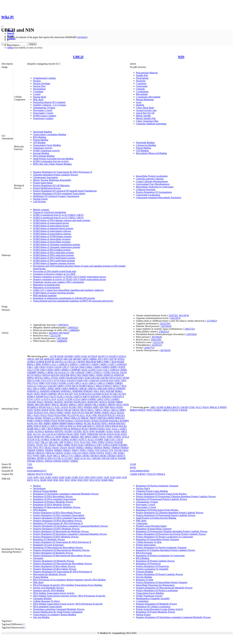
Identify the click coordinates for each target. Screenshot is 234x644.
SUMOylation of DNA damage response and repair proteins (62, 220)
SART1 (123, 429)
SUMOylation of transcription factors (51, 223)
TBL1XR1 (53, 442)
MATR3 (111, 402)
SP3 (42, 437)
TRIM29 (124, 448)
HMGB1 (83, 389)
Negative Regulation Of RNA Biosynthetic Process (57, 521)
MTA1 (120, 405)
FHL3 (30, 383)
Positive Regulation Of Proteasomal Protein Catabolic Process (166, 515)
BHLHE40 (91, 362)
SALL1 (115, 429)
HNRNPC (121, 389)
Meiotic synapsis (41, 210)
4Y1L (37, 480)
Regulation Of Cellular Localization (153, 606)
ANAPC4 (113, 356)
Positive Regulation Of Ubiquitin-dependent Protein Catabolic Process (170, 513)
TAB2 (107, 439)
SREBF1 (66, 437)
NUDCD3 (38, 413)
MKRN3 (88, 405)
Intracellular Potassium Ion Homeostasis (155, 585)
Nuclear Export (40, 199)
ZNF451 (40, 461)
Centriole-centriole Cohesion (150, 179)
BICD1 (176, 407)
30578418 (64, 333)
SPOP (58, 437)
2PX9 (93, 477)
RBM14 (71, 423)
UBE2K (31, 453)
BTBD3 (46, 364)
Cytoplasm (38, 91)
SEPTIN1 (59, 431)
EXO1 (63, 380)
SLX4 (54, 434)
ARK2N (59, 359)
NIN (181, 57)
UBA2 (125, 450)
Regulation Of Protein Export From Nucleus (157, 510)
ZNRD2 (74, 461)
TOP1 (99, 445)
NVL (46, 413)
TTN (111, 450)
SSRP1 (95, 437)
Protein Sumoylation (43, 183)
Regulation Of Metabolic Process (49, 539)
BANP (48, 362)
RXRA (102, 429)
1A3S (30, 477)
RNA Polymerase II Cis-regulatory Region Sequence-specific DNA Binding (69, 580)
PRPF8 (111, 418)
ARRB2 (93, 359)
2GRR (75, 477)
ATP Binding (39, 142)
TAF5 (37, 442)
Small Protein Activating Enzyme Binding (53, 159)
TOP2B (114, 445)
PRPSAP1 (120, 418)
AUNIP (160, 407)
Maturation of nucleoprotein (46, 285)
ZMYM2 (97, 458)
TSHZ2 (91, 450)
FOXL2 (54, 383)
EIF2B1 (105, 378)
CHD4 (50, 370)
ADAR (60, 356)
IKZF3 (37, 394)
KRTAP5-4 (107, 397)
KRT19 (86, 397)
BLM (114, 362)
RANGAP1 (33, 423)
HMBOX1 (74, 389)
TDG (88, 442)
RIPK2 (30, 426)
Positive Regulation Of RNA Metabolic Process (56, 537)
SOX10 (110, 434)
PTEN (54, 421)
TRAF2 (48, 448)
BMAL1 (31, 364)
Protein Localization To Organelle (152, 569)
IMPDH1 (53, 394)
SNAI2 (69, 434)
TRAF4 (64, 448)
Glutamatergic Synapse (44, 108)
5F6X (80, 480)
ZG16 (83, 458)
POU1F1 (112, 415)
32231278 (55, 336)
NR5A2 (115, 410)
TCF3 (76, 442)
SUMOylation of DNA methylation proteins (54, 258)
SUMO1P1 (55, 439)
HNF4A (112, 389)
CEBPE (113, 367)
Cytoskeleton (142, 91)
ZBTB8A (31, 458)
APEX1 (31, 359)
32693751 (149, 348)
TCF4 (82, 442)
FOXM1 (63, 383)
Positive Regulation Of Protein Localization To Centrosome (165, 537)
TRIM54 (49, 450)
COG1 (106, 370)
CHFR (57, 370)
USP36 (92, 453)
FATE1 (117, 380)
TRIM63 (58, 450)
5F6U (61, 480)
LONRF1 (115, 399)
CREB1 (123, 370)
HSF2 (102, 391)
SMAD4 (61, 434)
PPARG (39, 418)
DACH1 (115, 372)
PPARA (31, 418)
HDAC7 (117, 386)
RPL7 (44, 429)
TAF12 (30, 442)
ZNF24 (114, 458)
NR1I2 (83, 410)
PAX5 (75, 413)
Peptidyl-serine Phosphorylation (151, 526)
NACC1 (50, 407)
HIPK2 (51, 389)
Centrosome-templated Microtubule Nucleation (159, 197)
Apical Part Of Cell (145, 113)
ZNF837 (66, 461)
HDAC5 (108, 386)
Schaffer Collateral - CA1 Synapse (50, 105)
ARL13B (68, 359)
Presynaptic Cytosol (43, 110)
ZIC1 (89, 458)
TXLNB (118, 450)
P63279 (39, 474)
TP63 (35, 448)
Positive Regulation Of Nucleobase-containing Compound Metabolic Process (70, 534)
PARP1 (68, 413)
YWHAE (183, 410)
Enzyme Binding (41, 153)
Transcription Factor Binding (47, 145)
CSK (72, 372)
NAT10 (65, 407)
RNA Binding (40, 137)
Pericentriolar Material (147, 73)
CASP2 (111, 364)
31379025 (211, 321)
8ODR (105, 480)
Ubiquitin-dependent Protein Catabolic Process (55, 175)
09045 (30, 468)
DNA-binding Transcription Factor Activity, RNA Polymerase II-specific (68, 604)
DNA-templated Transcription (47, 606)
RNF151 (91, 426)
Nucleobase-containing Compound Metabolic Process (59, 609)
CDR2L (89, 367)
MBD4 (119, 402)
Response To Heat (145, 580)
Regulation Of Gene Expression (48, 545)
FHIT (124, 380)
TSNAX (104, 450)
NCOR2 (73, 407)
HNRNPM (77, 391)
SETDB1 (78, 431)
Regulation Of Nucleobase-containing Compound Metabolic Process (66, 494)
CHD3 (43, 370)
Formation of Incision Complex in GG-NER (54, 274)
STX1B (31, 439)
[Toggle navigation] (2, 26)
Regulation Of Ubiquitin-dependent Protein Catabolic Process (166, 550)
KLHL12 (61, 397)
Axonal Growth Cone (146, 110)
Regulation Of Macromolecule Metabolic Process (57, 507)
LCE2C (61, 399)
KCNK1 (114, 394)
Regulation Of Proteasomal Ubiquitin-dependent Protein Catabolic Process (172, 531)
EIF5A (113, 378)
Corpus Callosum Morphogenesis (152, 181)
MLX (96, 405)
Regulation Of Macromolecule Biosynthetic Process (58, 547)
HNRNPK (55, 391)
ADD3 (77, 356)
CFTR (36, 370)
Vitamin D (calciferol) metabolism (49, 212)
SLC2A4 (46, 434)
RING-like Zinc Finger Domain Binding (52, 164)
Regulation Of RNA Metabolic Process (52, 505)
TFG (46, 445)
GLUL (85, 383)
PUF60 (61, 421)
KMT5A (78, 397)
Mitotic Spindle (143, 116)
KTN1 (30, 399)
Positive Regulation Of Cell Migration (51, 185)
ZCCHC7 (69, 458)
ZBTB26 (112, 456)
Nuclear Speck (143, 488)
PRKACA (214, 407)
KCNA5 (105, 394)
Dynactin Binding (144, 572)
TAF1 (113, 439)
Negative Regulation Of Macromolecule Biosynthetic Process (62, 564)
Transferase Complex (43, 118)
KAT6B (97, 394)
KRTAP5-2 (96, 397)
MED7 (48, 405)
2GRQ (68, 477)
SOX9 (30, 437)
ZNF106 (105, 458)
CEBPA (97, 367)
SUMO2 (65, 439)
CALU (53, 364)
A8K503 (31, 474)
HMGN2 (92, 389)
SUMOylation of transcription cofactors (52, 231)
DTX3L (55, 378)
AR (41, 359)
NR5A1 (107, 410)
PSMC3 (31, 421)
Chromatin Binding (42, 598)
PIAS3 (51, 415)
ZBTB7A (121, 456)
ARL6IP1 (77, 359)
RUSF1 (85, 429)
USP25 (85, 453)
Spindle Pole (142, 75)
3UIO (118, 477)
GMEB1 (110, 383)
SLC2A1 (37, 434)
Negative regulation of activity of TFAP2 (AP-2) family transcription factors (70, 277)
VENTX (100, 453)
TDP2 (94, 442)
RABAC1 (70, 421)
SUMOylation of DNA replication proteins (53, 253)
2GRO (55, 477)
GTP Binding (142, 151)
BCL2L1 (73, 362)
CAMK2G (73, 364)
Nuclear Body (40, 97)
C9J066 (134, 474)
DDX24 (46, 375)
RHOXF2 (121, 423)
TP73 (41, 448)
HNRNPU (88, 391)
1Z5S (42, 477)
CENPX (121, 367)
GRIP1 (61, 386)
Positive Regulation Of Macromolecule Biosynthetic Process (62, 556)
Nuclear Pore (39, 86)
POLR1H (102, 415)
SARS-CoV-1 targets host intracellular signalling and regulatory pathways (68, 290)
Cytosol (37, 94)
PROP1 (93, 418)
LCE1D (45, 399)
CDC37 (66, 367)
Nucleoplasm (39, 89)
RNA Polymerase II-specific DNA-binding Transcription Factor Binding (68, 585)
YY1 (71, 456)
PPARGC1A (49, 418)
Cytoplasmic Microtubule (148, 97)
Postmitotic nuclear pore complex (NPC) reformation (58, 282)
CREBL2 (41, 372)
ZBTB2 (103, 456)
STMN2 (117, 437)
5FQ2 (92, 480)
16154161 (82, 37)
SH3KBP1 (101, 431)
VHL (115, 453)
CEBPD (105, 367)
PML (95, 415)
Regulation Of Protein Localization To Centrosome (160, 556)
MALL (40, 402)
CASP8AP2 (121, 364)
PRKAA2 (76, 418)
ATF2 (100, 359)
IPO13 (61, 394)
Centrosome (142, 86)
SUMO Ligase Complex (45, 116)
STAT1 (103, 437)
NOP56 (37, 410)
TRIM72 (67, 450)
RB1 (41, 423)
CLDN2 (92, 370)
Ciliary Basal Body (145, 108)
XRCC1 (57, 456)
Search (11, 33)
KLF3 (47, 397)
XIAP (49, 456)
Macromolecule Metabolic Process (50, 574)
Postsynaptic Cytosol (43, 113)
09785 (133, 468)
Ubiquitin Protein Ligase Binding (152, 491)
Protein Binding (41, 140)
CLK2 (99, 370)
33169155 (156, 345)
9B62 (111, 480)
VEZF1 (108, 453)
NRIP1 (122, 410)
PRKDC (85, 418)
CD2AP (58, 367)
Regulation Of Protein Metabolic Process (156, 612)
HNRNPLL (66, 391)
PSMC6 (39, 421)
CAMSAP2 (84, 364)
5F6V (67, 480)
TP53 (30, 448)
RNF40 (115, 426)
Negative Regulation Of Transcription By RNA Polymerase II (62, 172)
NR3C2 (99, 410)
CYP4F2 (107, 372)
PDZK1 (106, 413)
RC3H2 (88, 423)
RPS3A (67, 429)
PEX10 (121, 413)
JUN (76, 394)
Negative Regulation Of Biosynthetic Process (55, 569)
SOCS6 (102, 434)
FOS (48, 383)
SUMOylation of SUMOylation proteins (52, 236)
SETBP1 (68, 431)
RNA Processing (144, 553)
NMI (107, 407)
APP (37, 359)
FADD (80, 380)
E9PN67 (142, 474)
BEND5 (81, 362)
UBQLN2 (50, 453)
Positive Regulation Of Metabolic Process (53, 553)
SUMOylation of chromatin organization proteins (57, 244)
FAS (111, 380)
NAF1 (58, 407)
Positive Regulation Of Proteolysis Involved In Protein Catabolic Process (171, 534)
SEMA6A (49, 431)
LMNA (84, 399)
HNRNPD (45, 391)
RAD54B (104, 421)
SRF (82, 437)
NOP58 (45, 410)
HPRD (10, 48)
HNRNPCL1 (33, 391)
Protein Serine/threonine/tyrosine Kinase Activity (160, 609)
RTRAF (142, 410)
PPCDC (59, 418)
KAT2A (89, 394)
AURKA (31, 362)
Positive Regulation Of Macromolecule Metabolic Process (61, 531)
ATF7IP (113, 359)
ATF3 (106, 359)
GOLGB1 (52, 386)
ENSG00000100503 (140, 471)
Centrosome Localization (148, 195)
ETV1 (50, 380)
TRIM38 (31, 450)
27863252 (164, 332)
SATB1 (31, 431)
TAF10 (120, 439)
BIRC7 (108, 362)
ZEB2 (77, 458)
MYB (126, 405)
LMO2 (100, 399)
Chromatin (38, 558)
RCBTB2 (96, 423)
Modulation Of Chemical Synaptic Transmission (56, 196)
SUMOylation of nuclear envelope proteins (54, 293)
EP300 (126, 378)
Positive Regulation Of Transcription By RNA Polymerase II (62, 542)
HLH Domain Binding (44, 156)
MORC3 (103, 405)
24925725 (189, 329)
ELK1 (119, 378)
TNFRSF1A (90, 445)
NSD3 (30, 413)
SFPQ (92, 431)
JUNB (82, 394)
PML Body (38, 100)
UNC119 (76, 453)
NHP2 (96, 407)
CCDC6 (50, 367)
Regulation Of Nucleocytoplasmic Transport (157, 486)
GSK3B (184, 407)
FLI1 (36, 383)
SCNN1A (39, 431)
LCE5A (76, 399)
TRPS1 (83, 450)
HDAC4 (100, 386)
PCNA (81, 413)
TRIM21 (80, 448)
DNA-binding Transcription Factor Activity (54, 593)
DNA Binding (40, 510)
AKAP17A (103, 356)
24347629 (191, 334)
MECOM (39, 405)
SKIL (30, 434)
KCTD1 (122, 394)
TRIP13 (75, 450)
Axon (139, 102)
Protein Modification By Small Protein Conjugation (58, 612)
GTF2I (68, 386)
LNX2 (107, 399)
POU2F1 (121, 415)
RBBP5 (47, 423)
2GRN (48, 477)
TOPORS (123, 445)
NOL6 (113, 407)
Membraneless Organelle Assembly (153, 598)
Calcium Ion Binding (146, 145)
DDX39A (55, 375)
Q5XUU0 (151, 474)
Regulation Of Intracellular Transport (154, 529)
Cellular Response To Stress (46, 601)
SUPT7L (83, 439)
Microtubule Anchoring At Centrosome (155, 187)
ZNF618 (49, 461)
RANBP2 (124, 421)
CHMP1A (65, 370)
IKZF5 (44, 394)
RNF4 (108, 426)
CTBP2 (88, 372)
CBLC (30, 367)
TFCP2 (39, 445)
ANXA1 (122, 356)
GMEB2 (119, 383)
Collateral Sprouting (146, 189)
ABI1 (153, 407)
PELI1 (113, 413)
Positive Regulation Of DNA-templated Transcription (59, 515)
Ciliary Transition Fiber (147, 121)
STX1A (125, 437)
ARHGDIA (49, 359)
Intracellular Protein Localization (152, 176)
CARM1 (103, 364)
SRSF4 (88, 437)
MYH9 (42, 407)
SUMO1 (45, 439)
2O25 (81, 477)
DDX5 (73, 375)
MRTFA (112, 405)
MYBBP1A (33, 407)
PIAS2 (44, 415)
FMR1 (42, 383)
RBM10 (134, 410)
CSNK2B (79, 372)
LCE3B (68, 399)
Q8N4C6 (161, 474)
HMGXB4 (102, 389)
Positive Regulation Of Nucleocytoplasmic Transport (161, 547)
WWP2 (36, 456)
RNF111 (46, 426)
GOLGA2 (42, 386)
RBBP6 (55, 423)
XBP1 (43, 456)
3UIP (124, 477)
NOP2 (30, 410)
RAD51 (87, 421)
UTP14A (174, 410)
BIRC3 (100, 362)
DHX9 (85, 375)
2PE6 (87, 477)
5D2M (43, 480)
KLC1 (199, 407)
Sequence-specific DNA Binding (49, 590)
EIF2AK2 (96, 378)
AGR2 (84, 356)
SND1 (76, 434)
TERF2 (101, 442)
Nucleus (37, 81)
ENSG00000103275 (37, 471)
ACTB (53, 356)
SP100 (37, 437)
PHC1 (30, 415)
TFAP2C (31, 445)
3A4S (106, 477)
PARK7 (60, 413)
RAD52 (95, 421)
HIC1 (30, 389)
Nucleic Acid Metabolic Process (48, 588)
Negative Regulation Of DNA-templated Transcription (59, 193)
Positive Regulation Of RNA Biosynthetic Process (57, 513)
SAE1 (108, 429)
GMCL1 (93, 383)
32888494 (74, 330)
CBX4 (42, 367)
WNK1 (121, 453)
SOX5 (124, 434)
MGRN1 (64, 405)
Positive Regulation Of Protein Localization (157, 590)
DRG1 (47, 378)
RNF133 (72, 426)
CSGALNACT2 (61, 372)
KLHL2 (70, 397)
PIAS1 (37, 415)
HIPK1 (44, 389)
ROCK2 (123, 426)
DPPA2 (31, 378)
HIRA (65, 389)
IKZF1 (30, 394)
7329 (29, 464)
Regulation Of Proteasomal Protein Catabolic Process (162, 499)
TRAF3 (56, 448)
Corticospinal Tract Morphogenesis (153, 184)
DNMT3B (119, 375)
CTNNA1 (97, 372)
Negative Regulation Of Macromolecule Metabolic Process (61, 550)
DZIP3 (62, 378)
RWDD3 (94, 429)
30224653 (53, 333)
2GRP (62, 477)
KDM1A (31, 397)
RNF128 (63, 426)
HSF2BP (110, 391)
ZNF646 (57, 461)
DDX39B (65, 375)
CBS (36, 367)
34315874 (183, 315)
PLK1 (89, 415)
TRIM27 (107, 448)
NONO (120, 407)
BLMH (121, 362)
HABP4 (83, 386)
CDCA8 (74, 367)
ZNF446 (31, 461)
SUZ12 (91, 439)
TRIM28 (116, 448)
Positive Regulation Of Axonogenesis (154, 192)
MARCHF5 (93, 402)
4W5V (30, 480)
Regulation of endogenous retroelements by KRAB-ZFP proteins (64, 298)
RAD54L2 (114, 421)
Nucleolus (141, 81)
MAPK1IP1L (80, 402)
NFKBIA (88, 407)
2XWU (100, 477)
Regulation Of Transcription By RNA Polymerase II (58, 523)
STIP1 (110, 437)
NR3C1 (91, 410)
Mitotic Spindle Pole (146, 118)
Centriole (140, 89)
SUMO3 (74, 439)
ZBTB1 (86, 456)
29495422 (73, 328)
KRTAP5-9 (118, 397)
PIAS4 (58, 415)
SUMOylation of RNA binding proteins (52, 250)
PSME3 (47, 421)
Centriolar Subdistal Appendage (151, 124)
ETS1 (44, 380)
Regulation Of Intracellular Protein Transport (158, 539)
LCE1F (53, 399)
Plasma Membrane (145, 100)
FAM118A (94, 380)
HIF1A (36, 389)
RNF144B (82, 426)
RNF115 (55, 426)
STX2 (38, 439)
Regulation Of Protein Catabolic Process (155, 561)
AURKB (40, 362)
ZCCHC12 (59, 458)
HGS (124, 386)
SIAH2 (117, 431)
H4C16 (75, 386)
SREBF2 (75, 437)
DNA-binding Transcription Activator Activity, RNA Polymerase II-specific (69, 596)
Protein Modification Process (47, 188)
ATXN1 (121, 359)
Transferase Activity (43, 148)
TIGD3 (74, 445)
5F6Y (86, 480)
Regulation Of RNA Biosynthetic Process (53, 496)
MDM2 (31, 405)
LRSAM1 (32, 402)
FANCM (104, 380)
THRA (60, 445)
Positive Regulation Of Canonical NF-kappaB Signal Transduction (65, 191)
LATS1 (37, 399)
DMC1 (92, 375)
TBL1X (44, 442)
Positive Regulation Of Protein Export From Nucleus (161, 494)
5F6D (50, 480)
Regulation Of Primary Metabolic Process (53, 502)
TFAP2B (118, 442)
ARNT (85, 359)
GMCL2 (101, 383)
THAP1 (52, 445)
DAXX (123, 372)
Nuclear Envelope (42, 83)
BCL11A (64, 362)
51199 (133, 464)
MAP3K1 (59, 402)
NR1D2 (60, 410)
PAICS (53, 413)
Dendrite (140, 105)
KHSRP (40, 397)
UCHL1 (68, 453)
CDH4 (81, 367)
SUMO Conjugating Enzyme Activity (51, 161)
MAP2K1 (49, 402)
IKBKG (119, 391)
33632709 (156, 340)
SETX (86, 431)
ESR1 (38, 380)
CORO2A (114, 370)
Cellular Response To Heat (149, 542)
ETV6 (57, 380)
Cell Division (39, 202)
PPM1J (67, 418)
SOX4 (117, 434)
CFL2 (30, 370)
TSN (97, 450)
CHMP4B (75, 370)
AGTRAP (92, 356)
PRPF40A (102, 418)
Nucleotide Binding (42, 132)
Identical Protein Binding (45, 491)
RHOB (112, 423)
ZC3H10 (49, 458)
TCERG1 (68, 442)
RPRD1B (58, 429)
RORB (30, 429)
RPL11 (38, 429)
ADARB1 (69, 356)
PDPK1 (98, 413)
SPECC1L (50, 437)
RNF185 (100, 426)
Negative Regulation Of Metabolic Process (54, 561)
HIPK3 (58, 389)
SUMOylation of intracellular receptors (52, 239)
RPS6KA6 (76, 429)
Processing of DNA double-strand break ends (55, 271)
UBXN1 (59, 453)
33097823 (63, 325)
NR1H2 (68, 410)
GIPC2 (78, 383)
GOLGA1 (32, 386)
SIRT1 (124, 431)
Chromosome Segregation (45, 177)
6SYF (98, 480)
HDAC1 (91, 386)
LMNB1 (92, 399)
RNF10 (38, 426)
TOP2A (106, 445)
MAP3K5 (69, 402)
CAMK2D (62, 364)
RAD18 (79, 421)
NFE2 (80, 407)
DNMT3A (108, 375)
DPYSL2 (39, 378)
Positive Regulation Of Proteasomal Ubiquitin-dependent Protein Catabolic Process (176, 496)
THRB (67, 445)
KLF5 (53, 397)
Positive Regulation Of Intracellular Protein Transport (162, 582)
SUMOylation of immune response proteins (54, 263)
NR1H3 (76, 410)
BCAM (55, 362)
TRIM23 (89, 448)
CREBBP (32, 372)
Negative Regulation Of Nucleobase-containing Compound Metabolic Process (70, 526)
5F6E (56, 480)
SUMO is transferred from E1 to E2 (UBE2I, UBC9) (58, 215)
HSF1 (96, 391)
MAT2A (103, 402)
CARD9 (94, 364)
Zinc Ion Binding (41, 617)
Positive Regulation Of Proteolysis (153, 566)
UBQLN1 (40, 453)
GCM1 (71, 383)
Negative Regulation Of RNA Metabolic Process (56, 529)
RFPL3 (105, 423)
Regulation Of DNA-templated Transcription (54, 499)
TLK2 (81, 445)
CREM (49, 372)
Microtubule (142, 94)
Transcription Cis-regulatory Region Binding (54, 615)
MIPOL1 (73, 405)
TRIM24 (98, 448)
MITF (81, 405)
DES (79, 375)
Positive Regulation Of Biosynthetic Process (54, 566)
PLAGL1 (81, 415)
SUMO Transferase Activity (46, 151)
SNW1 (150, 410)
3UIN (113, 477)
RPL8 (50, 429)
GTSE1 (192, 407)
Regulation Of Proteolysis (148, 564)
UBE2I (78, 57)
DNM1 (100, 375)
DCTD (30, 375)
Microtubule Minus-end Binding (151, 153)
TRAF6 (71, 448)
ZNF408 (122, 458)
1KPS (36, 477)
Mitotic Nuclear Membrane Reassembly (52, 180)
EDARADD (72, 378)
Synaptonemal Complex (44, 78)
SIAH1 (110, 431)
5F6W (74, 480)
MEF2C (55, 405)
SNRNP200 (93, 434)
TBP (61, 442)
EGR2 (88, 378)
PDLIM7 (89, 413)
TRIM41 (40, 450)
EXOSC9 (71, 380)
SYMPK (99, 439)
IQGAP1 (69, 394)
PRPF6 (223, 407)
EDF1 (81, 378)
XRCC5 (65, 456)
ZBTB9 (40, 458)
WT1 (29, 456)
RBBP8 (63, 423)
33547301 (173, 315)
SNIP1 (83, 434)
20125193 (165, 323)
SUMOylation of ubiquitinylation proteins (53, 228)
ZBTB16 (95, 456)
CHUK (84, 370)
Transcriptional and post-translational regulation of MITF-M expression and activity (73, 301)
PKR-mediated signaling (45, 295)
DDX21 (38, 375)
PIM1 (64, 415)
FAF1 (86, 380)
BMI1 (39, 364)
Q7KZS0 (48, 474)
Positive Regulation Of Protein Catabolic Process (159, 574)
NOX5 (52, 410)
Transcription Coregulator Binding (50, 134)
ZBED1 (78, 456)
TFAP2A (109, 442)
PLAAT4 (72, 415)
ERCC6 (31, 380)
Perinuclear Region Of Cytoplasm (49, 102)
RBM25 (80, 423)
